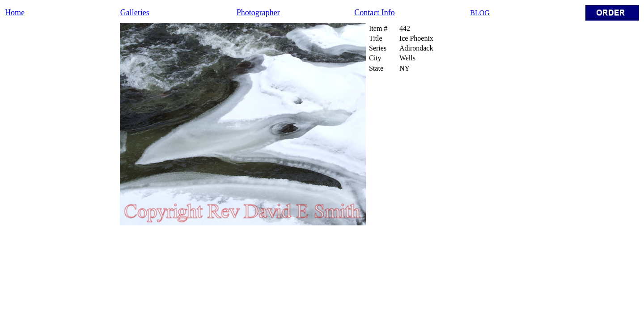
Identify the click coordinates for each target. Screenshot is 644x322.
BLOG (480, 13)
